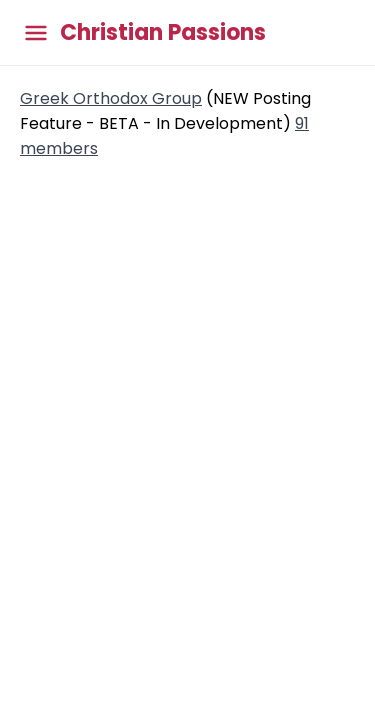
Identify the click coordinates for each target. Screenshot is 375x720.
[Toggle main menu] (36, 32)
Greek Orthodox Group (111, 98)
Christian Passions (163, 33)
